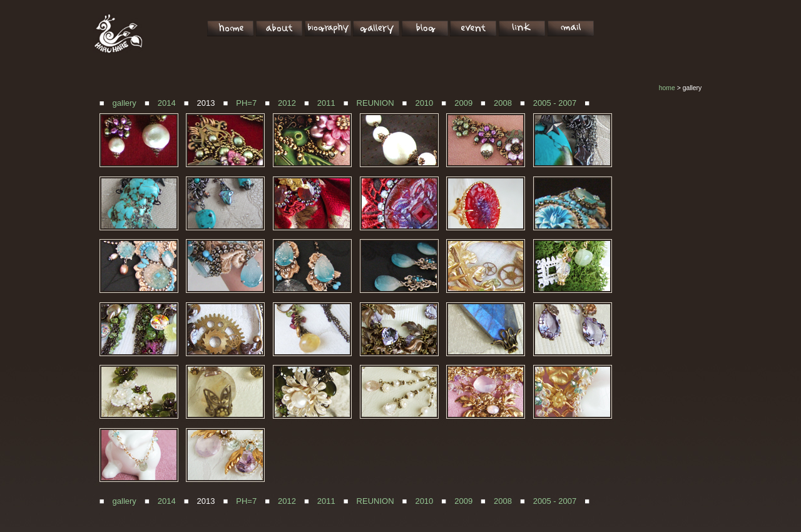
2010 (424, 103)
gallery (125, 103)
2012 (287, 103)
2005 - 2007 (555, 103)
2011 (326, 103)
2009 (463, 103)
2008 (503, 103)
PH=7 (246, 103)
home (667, 88)
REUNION (375, 103)
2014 (167, 103)
